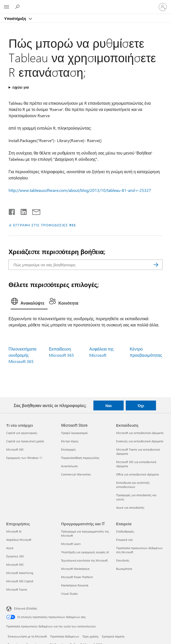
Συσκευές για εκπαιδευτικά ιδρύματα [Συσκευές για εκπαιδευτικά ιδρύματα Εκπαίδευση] (140, 441)
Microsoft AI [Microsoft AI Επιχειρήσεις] (14, 531)
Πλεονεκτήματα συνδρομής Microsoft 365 (23, 355)
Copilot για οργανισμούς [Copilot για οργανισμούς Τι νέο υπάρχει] (22, 433)
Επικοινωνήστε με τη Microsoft (27, 636)
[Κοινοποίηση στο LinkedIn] (22, 211)
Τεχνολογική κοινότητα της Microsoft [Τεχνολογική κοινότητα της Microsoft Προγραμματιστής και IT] (84, 560)
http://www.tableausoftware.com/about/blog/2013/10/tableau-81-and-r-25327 (80, 190)
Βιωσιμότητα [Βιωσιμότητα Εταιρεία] (124, 569)
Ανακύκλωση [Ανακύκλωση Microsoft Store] (69, 466)
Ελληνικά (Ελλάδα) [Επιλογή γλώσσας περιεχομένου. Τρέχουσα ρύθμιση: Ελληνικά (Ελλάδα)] (25, 608)
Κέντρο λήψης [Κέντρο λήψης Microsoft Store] (70, 441)
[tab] (29, 303)
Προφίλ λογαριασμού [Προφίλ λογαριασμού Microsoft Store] (74, 433)
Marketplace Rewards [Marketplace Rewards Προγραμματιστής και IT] (75, 585)
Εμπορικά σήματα (113, 636)
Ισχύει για (21, 87)
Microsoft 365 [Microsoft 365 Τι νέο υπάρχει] (15, 449)
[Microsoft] (85, 4)
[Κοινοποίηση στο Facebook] (12, 211)
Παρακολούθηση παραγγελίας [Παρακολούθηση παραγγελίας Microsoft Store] (80, 458)
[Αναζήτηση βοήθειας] (18, 7)
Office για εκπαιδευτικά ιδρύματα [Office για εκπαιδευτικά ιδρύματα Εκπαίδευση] (137, 474)
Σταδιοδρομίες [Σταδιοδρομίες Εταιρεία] (125, 531)
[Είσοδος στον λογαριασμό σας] (163, 7)
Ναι (108, 405)
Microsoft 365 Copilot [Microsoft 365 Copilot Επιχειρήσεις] (20, 581)
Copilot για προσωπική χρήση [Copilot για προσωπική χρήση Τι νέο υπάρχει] (25, 441)
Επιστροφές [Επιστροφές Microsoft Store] (68, 449)
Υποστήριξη (16, 18)
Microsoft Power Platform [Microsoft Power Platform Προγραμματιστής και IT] (77, 577)
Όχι (141, 405)
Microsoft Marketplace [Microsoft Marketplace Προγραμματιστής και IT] (75, 569)
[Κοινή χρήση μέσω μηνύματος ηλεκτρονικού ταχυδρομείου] (34, 211)
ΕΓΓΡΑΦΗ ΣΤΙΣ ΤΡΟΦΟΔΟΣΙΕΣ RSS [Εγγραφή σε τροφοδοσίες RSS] (44, 225)
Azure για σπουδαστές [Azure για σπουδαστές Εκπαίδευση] (130, 507)
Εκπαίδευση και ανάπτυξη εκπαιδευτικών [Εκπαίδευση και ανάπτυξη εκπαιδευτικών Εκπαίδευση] (133, 485)
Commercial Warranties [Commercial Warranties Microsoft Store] (76, 474)
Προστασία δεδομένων (65, 636)
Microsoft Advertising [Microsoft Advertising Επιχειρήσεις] (20, 573)
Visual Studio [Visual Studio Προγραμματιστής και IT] (69, 594)
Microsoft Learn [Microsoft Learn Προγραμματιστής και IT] (71, 544)
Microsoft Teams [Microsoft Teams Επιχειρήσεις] (17, 589)
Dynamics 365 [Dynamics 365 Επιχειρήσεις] (15, 556)
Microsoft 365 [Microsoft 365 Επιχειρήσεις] (15, 565)
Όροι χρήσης (91, 636)
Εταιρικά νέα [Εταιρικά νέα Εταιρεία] (124, 540)
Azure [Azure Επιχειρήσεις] (10, 548)
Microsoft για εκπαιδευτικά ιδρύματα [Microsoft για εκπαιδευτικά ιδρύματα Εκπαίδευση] (140, 433)
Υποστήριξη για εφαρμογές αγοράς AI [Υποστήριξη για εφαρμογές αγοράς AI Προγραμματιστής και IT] (85, 552)
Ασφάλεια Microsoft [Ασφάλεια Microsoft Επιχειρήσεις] (19, 540)
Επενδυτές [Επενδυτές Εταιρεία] (123, 560)
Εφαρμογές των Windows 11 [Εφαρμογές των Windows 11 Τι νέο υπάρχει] (24, 458)
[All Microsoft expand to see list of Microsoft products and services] (6, 7)
